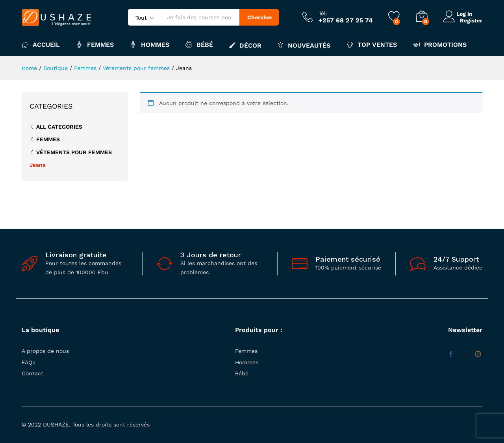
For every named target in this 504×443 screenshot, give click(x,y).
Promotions (440, 45)
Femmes (48, 139)
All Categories (59, 127)
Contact (32, 373)
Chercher (260, 17)
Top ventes (372, 45)
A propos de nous (45, 351)
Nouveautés (304, 45)
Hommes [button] (150, 45)
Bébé (242, 373)
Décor (245, 45)
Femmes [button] (95, 45)
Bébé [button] (199, 45)
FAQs (28, 362)
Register (471, 20)
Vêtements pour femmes (74, 152)
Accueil (41, 45)
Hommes (247, 362)
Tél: (323, 13)
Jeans (37, 165)
